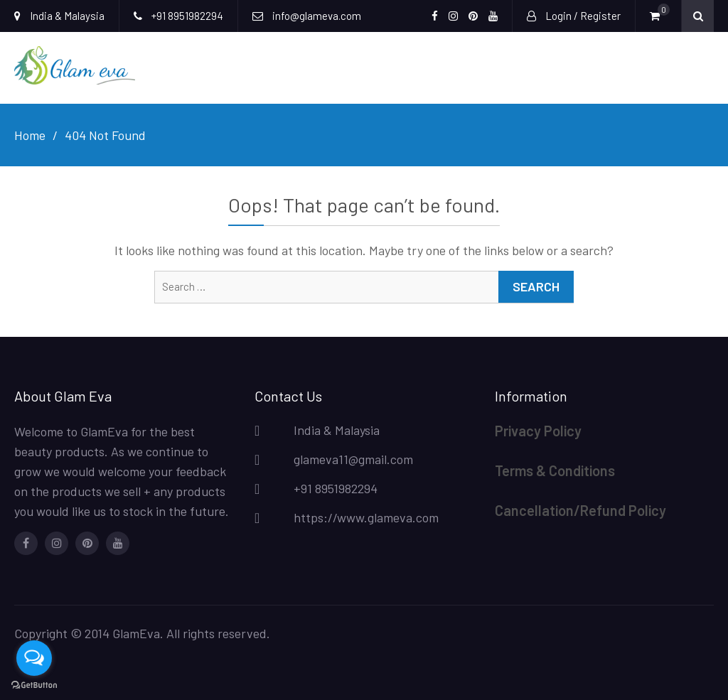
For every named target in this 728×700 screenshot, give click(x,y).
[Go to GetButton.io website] (34, 685)
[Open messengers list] (34, 658)
